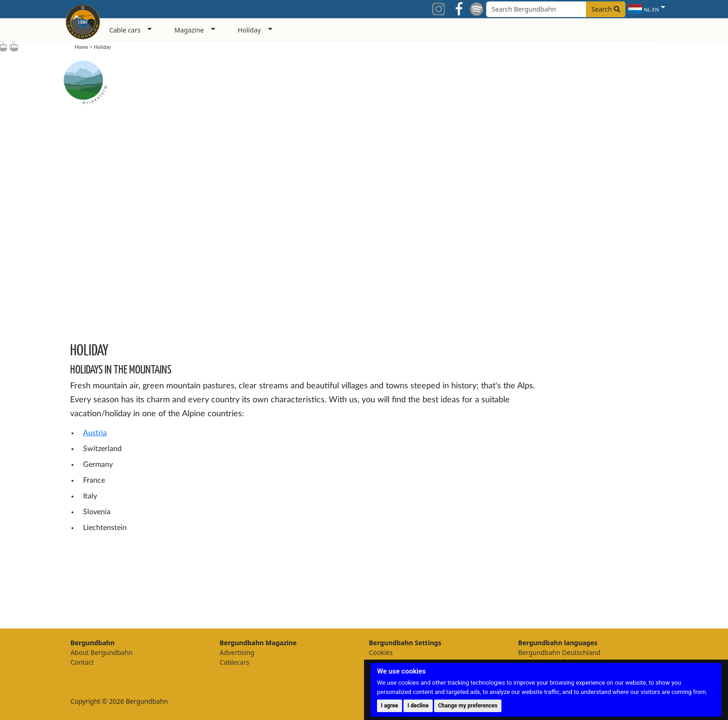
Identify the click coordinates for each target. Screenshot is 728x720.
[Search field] (556, 9)
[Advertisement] (617, 471)
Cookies (380, 652)
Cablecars (234, 662)
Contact (82, 662)
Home (81, 47)
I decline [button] (418, 706)
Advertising (237, 652)
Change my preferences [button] (468, 706)
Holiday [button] (249, 30)
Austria (95, 433)
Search (606, 9)
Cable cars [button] (125, 30)
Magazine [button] (189, 30)
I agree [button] (389, 706)
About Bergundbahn (102, 652)
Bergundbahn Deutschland (559, 652)
